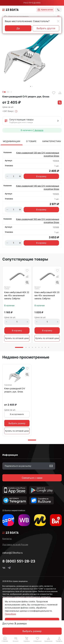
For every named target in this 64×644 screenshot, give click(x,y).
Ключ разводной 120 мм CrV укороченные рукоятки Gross (38, 154)
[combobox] (28, 17)
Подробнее (10, 614)
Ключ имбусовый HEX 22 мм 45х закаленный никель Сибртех (17, 295)
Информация (10, 455)
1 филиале (38, 130)
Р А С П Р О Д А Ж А (32, 3)
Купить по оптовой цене (17, 338)
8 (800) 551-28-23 (19, 561)
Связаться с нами (32, 478)
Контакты (7, 539)
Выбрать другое (46, 28)
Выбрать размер (32, 631)
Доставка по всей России (15, 544)
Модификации (12, 141)
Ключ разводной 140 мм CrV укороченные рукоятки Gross (38, 187)
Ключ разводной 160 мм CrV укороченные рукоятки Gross (38, 221)
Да (18, 28)
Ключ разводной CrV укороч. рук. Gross (15, 390)
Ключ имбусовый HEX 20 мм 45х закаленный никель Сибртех (47, 295)
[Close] (58, 21)
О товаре (31, 141)
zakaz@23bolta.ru (12, 553)
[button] (58, 17)
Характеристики (52, 141)
